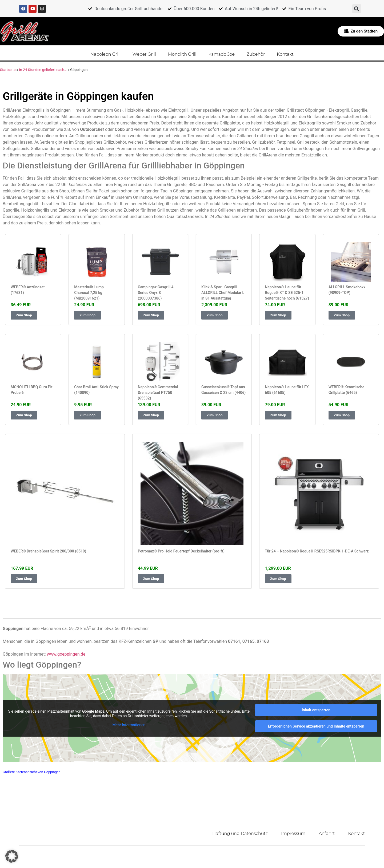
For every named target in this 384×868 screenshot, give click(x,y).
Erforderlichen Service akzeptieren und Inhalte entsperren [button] (316, 726)
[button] (357, 9)
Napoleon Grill (105, 54)
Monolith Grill (182, 54)
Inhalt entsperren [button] (316, 709)
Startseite (8, 69)
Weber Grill (144, 54)
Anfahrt (327, 833)
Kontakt (285, 54)
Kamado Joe (221, 54)
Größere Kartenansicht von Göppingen (32, 771)
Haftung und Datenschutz (240, 833)
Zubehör (256, 54)
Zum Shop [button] (24, 315)
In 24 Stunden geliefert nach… (43, 69)
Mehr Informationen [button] (129, 724)
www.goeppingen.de (66, 654)
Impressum (293, 833)
